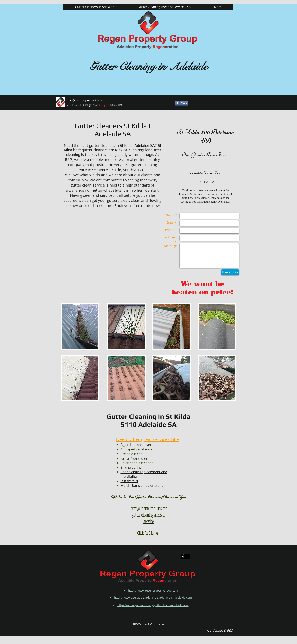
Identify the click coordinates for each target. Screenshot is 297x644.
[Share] (182, 103)
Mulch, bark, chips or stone (142, 486)
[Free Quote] (230, 272)
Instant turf (129, 481)
